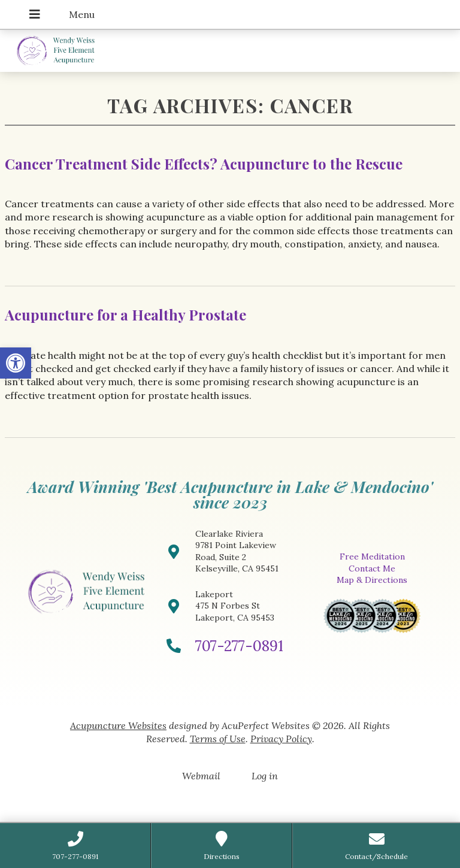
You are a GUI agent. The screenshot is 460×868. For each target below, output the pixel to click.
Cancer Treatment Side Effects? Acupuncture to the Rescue (204, 164)
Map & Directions (372, 580)
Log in (265, 776)
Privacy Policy (281, 739)
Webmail (201, 776)
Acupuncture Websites (118, 725)
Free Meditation (372, 557)
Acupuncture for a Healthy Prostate (125, 314)
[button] (16, 363)
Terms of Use (218, 739)
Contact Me (372, 568)
